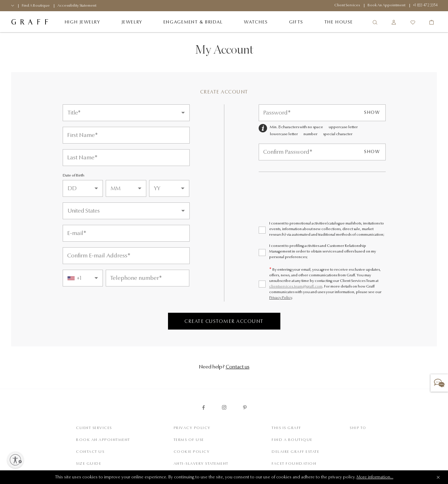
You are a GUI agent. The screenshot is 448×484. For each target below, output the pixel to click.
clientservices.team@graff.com (296, 287)
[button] (439, 383)
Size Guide (89, 464)
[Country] (126, 211)
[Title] (126, 113)
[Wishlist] (413, 22)
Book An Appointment (103, 440)
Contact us (238, 367)
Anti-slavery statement (201, 464)
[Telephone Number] (148, 278)
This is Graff (286, 428)
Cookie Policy (192, 452)
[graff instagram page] (224, 407)
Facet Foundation (294, 464)
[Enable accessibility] (15, 460)
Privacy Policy (281, 298)
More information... (375, 477)
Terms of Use (189, 440)
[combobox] (83, 278)
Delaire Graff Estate (295, 452)
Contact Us (90, 452)
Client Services (94, 428)
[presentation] (312, 202)
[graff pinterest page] (245, 407)
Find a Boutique (292, 440)
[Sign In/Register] (394, 22)
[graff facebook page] (204, 407)
